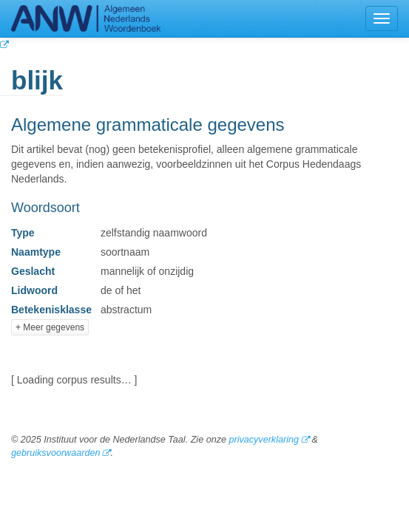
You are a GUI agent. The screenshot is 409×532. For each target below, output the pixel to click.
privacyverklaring (263, 440)
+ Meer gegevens (50, 327)
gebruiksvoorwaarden (55, 453)
